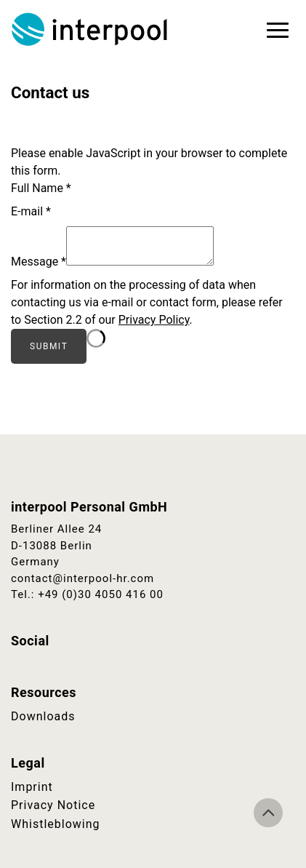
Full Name (41, 188)
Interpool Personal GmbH (91, 29)
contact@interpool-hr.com (82, 578)
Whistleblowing (56, 824)
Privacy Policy (154, 320)
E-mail (31, 211)
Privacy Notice (53, 805)
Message (39, 262)
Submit (49, 346)
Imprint (32, 787)
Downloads (43, 716)
